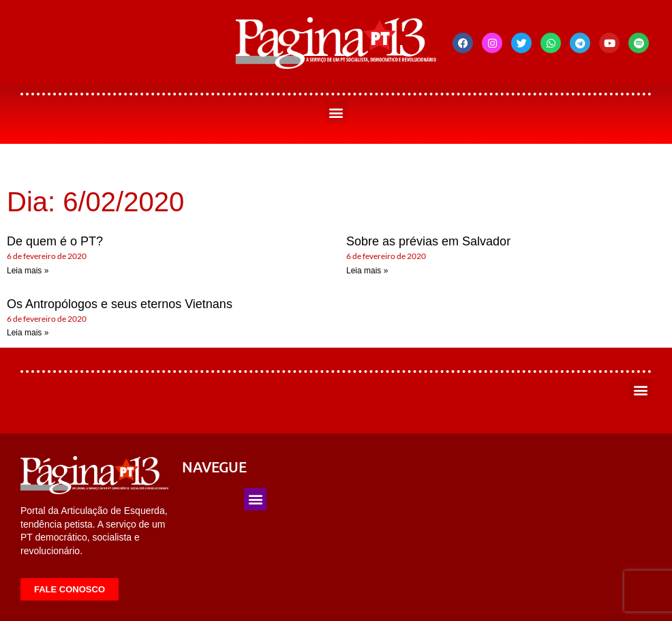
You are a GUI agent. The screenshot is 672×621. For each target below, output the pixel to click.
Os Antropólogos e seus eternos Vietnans (120, 304)
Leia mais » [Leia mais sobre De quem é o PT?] (28, 271)
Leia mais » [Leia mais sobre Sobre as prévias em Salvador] (367, 271)
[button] (336, 112)
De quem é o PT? (55, 241)
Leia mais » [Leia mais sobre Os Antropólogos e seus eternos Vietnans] (28, 333)
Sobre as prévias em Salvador (428, 241)
